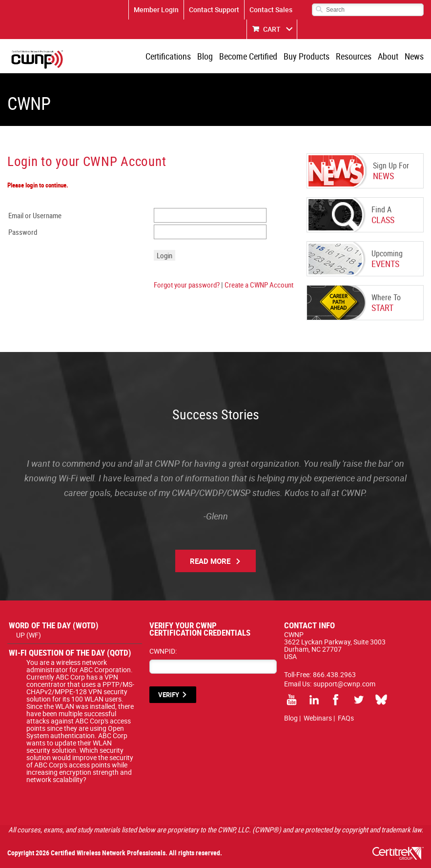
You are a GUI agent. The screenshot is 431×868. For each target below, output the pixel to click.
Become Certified (248, 56)
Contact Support (214, 10)
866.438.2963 (334, 674)
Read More (210, 561)
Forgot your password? (187, 285)
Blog (205, 56)
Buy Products (307, 56)
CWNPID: (163, 651)
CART (272, 29)
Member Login (156, 10)
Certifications (168, 56)
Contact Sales (271, 10)
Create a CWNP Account (259, 285)
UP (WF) (29, 635)
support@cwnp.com (344, 684)
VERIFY (169, 695)
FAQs (346, 718)
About (388, 56)
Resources (354, 56)
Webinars (318, 718)
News (414, 56)
